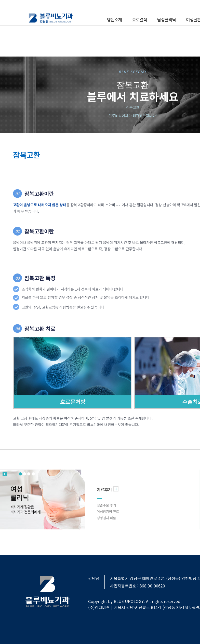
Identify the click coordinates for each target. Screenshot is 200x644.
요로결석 (139, 19)
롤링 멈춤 (5, 474)
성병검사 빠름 (106, 518)
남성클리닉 (166, 19)
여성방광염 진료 (108, 511)
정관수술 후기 (106, 505)
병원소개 (115, 19)
